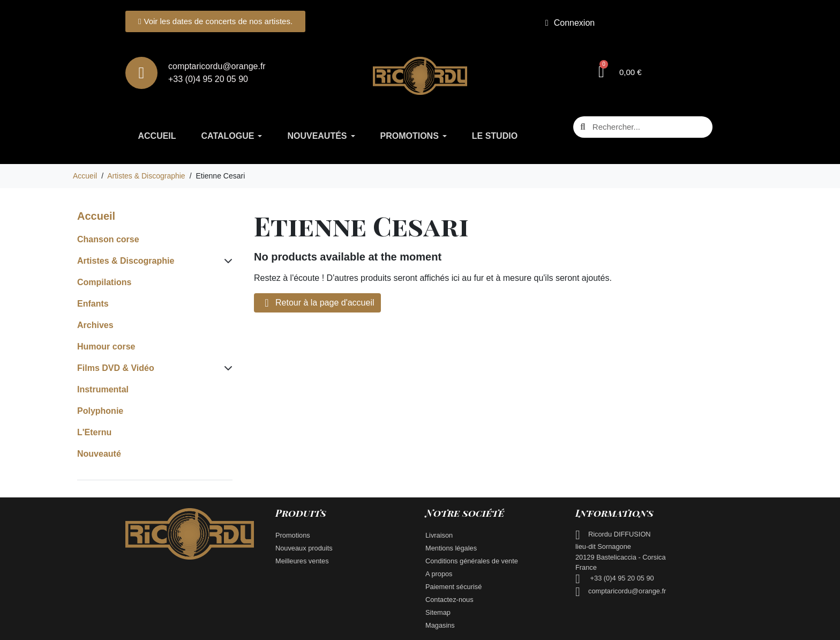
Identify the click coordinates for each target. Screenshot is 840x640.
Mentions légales (451, 546)
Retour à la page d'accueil (317, 301)
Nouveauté (99, 452)
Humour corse (106, 344)
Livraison (439, 533)
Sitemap (438, 610)
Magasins (440, 623)
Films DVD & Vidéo (116, 366)
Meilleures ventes (302, 559)
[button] (620, 72)
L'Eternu (94, 430)
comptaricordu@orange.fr (627, 589)
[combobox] (644, 127)
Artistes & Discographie (126, 259)
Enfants (93, 302)
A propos (439, 572)
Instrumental (103, 387)
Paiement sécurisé (455, 585)
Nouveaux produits (304, 546)
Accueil (96, 214)
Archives (95, 323)
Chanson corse (108, 237)
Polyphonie (100, 409)
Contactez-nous (449, 597)
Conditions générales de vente (472, 559)
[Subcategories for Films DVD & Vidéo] (226, 366)
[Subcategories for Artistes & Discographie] (226, 259)
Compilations (104, 280)
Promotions (293, 533)
